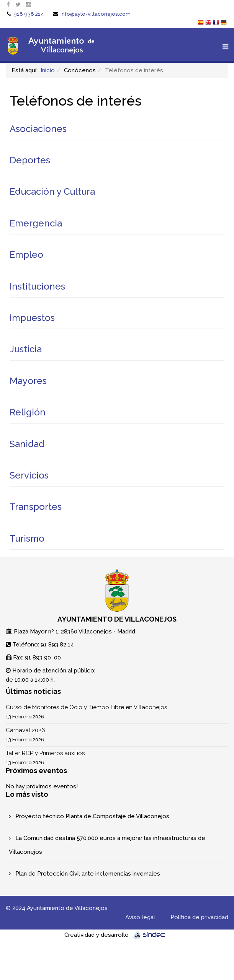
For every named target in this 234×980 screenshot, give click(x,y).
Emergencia (36, 223)
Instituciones (37, 286)
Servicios (29, 475)
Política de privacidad (199, 917)
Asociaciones (38, 129)
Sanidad (27, 444)
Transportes (36, 507)
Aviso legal (140, 917)
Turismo (27, 538)
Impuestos (32, 318)
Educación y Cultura (52, 191)
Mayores (28, 381)
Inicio (48, 70)
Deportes (30, 160)
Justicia (26, 349)
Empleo (26, 255)
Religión (28, 412)
